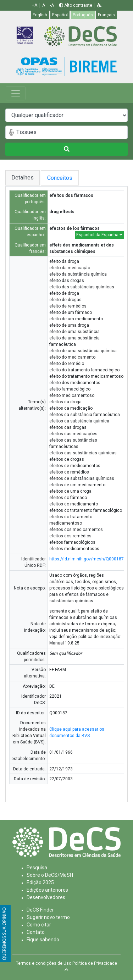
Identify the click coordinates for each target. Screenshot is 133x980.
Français (106, 15)
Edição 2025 (40, 882)
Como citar (39, 925)
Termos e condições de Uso (44, 963)
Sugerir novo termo (48, 917)
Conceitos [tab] (72, 178)
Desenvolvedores (46, 897)
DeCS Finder (40, 910)
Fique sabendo (43, 940)
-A (52, 5)
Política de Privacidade (95, 963)
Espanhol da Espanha (99, 235)
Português (83, 15)
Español (60, 15)
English (40, 15)
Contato (36, 932)
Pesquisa (37, 868)
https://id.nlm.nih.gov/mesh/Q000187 (87, 559)
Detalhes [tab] (23, 178)
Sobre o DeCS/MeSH (50, 875)
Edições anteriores (47, 890)
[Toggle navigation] (16, 93)
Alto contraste (76, 5)
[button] (99, 5)
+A (35, 5)
